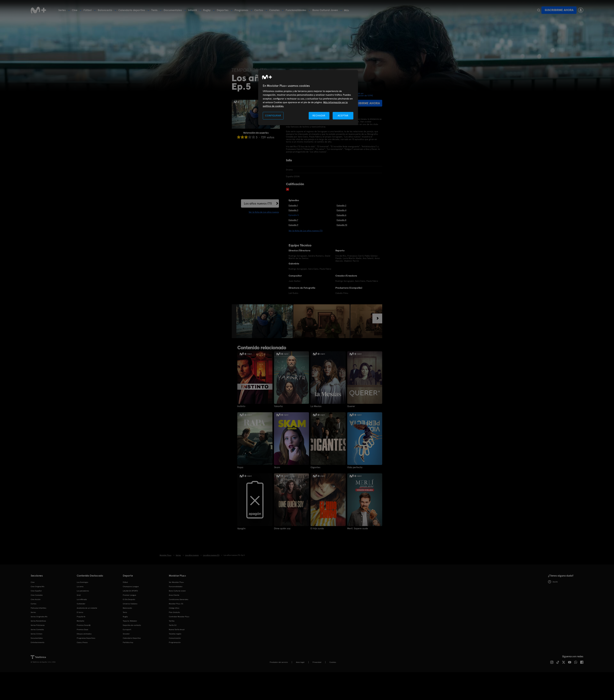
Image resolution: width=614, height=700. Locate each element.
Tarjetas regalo (175, 634)
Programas (241, 10)
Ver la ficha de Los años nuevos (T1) (306, 231)
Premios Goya (82, 630)
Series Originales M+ (39, 617)
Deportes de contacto (132, 625)
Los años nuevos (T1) (258, 203)
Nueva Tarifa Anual (177, 630)
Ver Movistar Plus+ (176, 582)
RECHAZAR (319, 116)
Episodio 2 (341, 205)
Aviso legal (300, 662)
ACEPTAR (343, 116)
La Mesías (316, 406)
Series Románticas (38, 621)
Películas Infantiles (38, 608)
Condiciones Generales (179, 599)
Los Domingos (82, 582)
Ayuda (553, 582)
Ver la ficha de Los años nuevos (264, 212)
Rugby (207, 10)
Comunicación (175, 638)
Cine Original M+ (38, 587)
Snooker (126, 634)
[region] (308, 98)
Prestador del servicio (279, 662)
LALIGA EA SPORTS (130, 591)
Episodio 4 (341, 210)
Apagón (241, 528)
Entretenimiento (38, 642)
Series (62, 10)
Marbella (80, 621)
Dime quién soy (282, 528)
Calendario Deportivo (132, 638)
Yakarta (278, 406)
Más (347, 10)
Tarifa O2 (173, 625)
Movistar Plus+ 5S (176, 604)
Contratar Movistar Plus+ (179, 617)
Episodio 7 (293, 220)
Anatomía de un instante (87, 608)
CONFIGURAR (273, 116)
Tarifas (172, 621)
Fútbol (88, 10)
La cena (80, 587)
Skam (277, 467)
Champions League (131, 587)
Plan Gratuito (174, 612)
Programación (175, 642)
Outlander (81, 604)
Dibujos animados (84, 634)
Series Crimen (37, 634)
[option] (265, 321)
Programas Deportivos (86, 638)
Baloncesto (105, 10)
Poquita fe (81, 617)
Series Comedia (37, 630)
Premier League (129, 595)
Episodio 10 (342, 225)
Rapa (240, 467)
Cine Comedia (37, 595)
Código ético (174, 608)
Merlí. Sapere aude (358, 528)
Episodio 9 (293, 225)
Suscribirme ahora (559, 10)
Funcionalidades (296, 10)
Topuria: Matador (130, 621)
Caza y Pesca (82, 642)
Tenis (154, 10)
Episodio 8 (341, 220)
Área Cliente (174, 595)
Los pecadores (83, 591)
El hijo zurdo (317, 528)
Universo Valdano (130, 604)
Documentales (173, 10)
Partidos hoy (128, 642)
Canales (274, 10)
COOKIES (333, 662)
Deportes (223, 10)
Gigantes (315, 467)
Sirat (79, 595)
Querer (351, 406)
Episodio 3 (293, 210)
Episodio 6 (341, 215)
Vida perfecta (355, 467)
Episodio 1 (293, 205)
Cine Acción (36, 599)
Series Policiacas (38, 625)
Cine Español (36, 591)
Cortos (259, 10)
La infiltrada (82, 599)
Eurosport (127, 630)
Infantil (192, 10)
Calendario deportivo (132, 10)
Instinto (241, 406)
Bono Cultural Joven (325, 10)
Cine (75, 10)
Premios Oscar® (84, 625)
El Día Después (129, 599)
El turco (80, 612)
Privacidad (317, 662)
